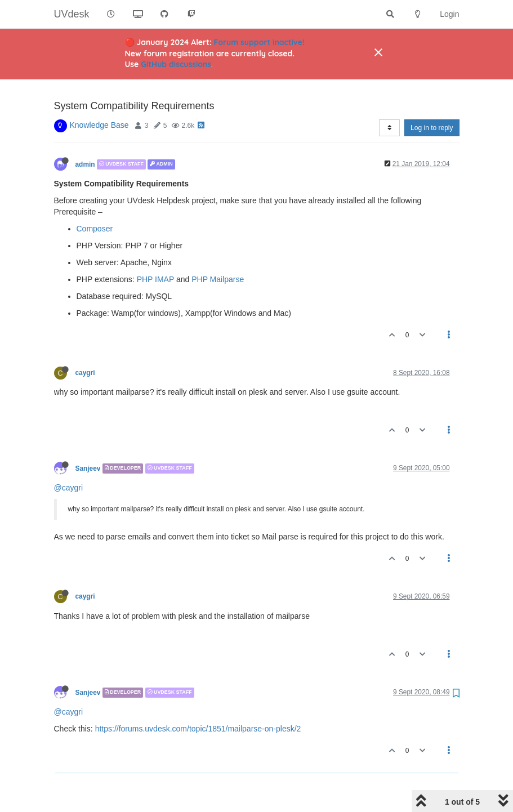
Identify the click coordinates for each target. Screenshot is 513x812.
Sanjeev (88, 440)
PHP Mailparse (218, 251)
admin (85, 136)
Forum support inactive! (259, 42)
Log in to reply (432, 99)
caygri (85, 344)
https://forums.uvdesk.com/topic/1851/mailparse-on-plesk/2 (198, 700)
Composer (95, 200)
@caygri (69, 459)
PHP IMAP (155, 251)
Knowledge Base (99, 96)
